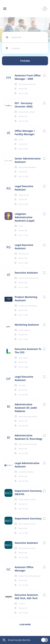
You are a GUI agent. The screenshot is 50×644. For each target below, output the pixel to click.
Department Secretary (28, 518)
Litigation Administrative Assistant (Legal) (25, 217)
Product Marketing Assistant (26, 299)
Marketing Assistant (27, 325)
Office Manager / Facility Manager (25, 132)
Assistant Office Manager (24, 569)
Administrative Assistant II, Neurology (28, 437)
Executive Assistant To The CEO (28, 351)
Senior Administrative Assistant (28, 160)
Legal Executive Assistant (24, 188)
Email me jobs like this (19, 640)
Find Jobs (25, 61)
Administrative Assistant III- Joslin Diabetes (26, 408)
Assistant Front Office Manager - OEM (28, 77)
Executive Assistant (26, 273)
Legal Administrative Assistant (27, 465)
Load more (25, 625)
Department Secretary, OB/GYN (28, 492)
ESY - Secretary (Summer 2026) (24, 105)
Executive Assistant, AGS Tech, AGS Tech (27, 596)
